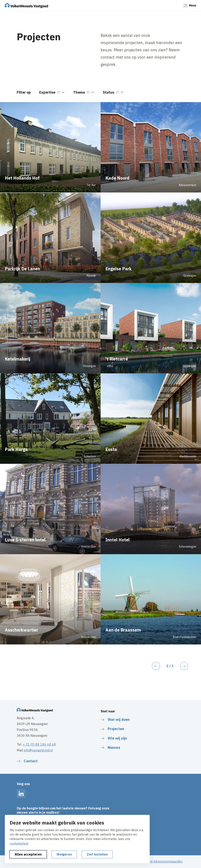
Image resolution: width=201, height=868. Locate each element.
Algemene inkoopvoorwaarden (160, 861)
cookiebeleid (19, 843)
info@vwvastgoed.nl (38, 750)
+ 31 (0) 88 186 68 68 (39, 744)
